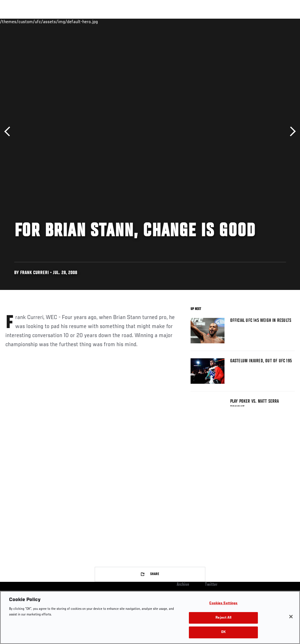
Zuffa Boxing (241, 21)
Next (291, 132)
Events (15, 21)
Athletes (65, 21)
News (87, 21)
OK (223, 632)
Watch (214, 21)
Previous (9, 132)
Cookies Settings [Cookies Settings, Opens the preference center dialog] (223, 603)
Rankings (39, 21)
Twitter (211, 585)
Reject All (223, 618)
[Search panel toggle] (282, 21)
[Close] (291, 617)
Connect (191, 21)
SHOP (266, 21)
